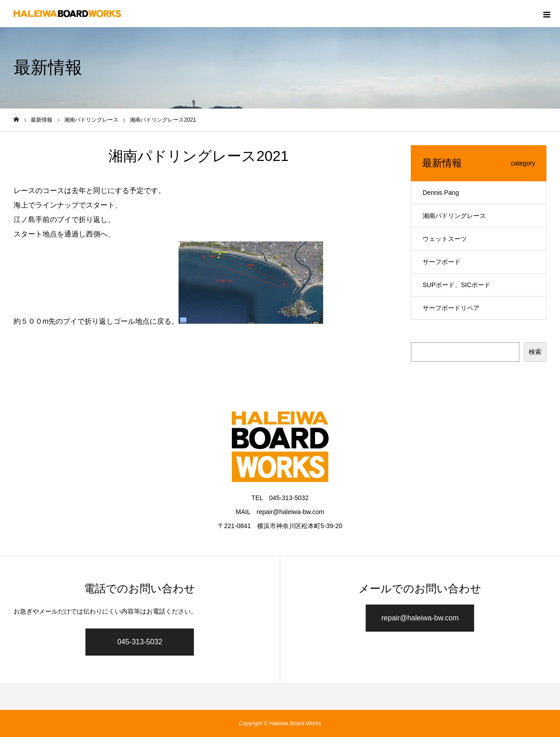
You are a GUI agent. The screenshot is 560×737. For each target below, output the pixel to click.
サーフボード (442, 262)
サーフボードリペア (451, 308)
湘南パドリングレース (454, 216)
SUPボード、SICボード (456, 285)
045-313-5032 (140, 642)
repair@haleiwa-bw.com (420, 618)
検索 (535, 352)
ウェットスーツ (445, 239)
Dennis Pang (441, 193)
